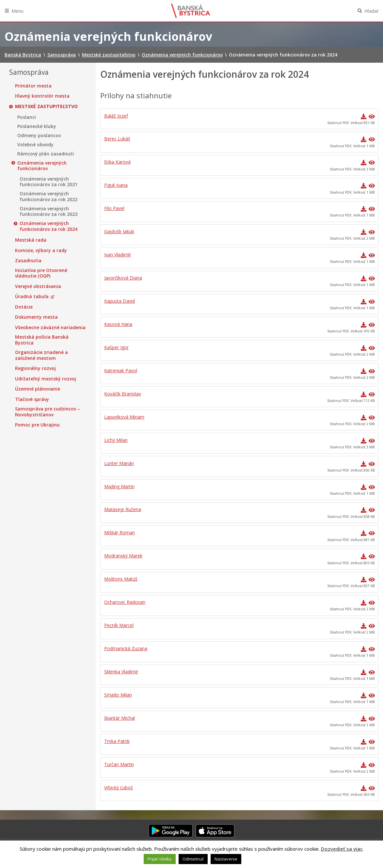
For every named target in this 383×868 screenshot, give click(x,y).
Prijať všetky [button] (160, 859)
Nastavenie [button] (226, 859)
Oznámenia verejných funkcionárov (42, 166)
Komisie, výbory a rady (41, 250)
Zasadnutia (28, 261)
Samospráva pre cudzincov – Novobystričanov (48, 412)
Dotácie (24, 307)
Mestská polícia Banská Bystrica (42, 340)
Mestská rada (31, 240)
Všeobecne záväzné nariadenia (50, 328)
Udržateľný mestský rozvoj (46, 379)
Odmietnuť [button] (193, 859)
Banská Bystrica (191, 11)
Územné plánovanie (38, 389)
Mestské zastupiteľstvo (46, 106)
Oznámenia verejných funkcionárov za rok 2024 (48, 226)
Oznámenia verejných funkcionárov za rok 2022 (48, 196)
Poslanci (27, 117)
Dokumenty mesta (36, 317)
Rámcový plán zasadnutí (46, 154)
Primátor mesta (33, 86)
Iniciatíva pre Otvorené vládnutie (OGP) (41, 273)
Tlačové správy (32, 399)
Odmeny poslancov (39, 136)
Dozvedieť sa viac (342, 849)
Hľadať (371, 11)
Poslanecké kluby (37, 126)
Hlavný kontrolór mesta (42, 96)
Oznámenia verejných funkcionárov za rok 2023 (48, 211)
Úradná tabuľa (32, 297)
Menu (17, 11)
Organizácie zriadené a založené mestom (41, 355)
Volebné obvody (35, 145)
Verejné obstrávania (38, 286)
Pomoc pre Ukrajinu (37, 425)
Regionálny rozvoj (35, 368)
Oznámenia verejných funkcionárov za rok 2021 (48, 182)
